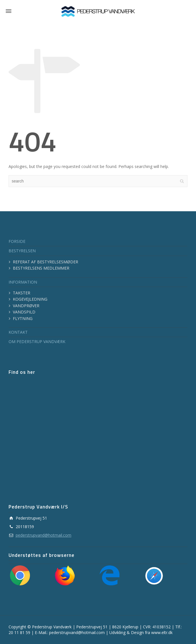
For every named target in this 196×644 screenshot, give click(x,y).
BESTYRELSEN (22, 251)
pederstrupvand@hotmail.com (44, 535)
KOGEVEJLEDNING (30, 299)
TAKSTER (22, 293)
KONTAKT (18, 332)
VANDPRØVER (26, 306)
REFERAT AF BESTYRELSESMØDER (46, 262)
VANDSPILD (24, 312)
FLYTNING (23, 318)
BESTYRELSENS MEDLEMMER (41, 268)
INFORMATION (23, 282)
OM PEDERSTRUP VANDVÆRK (37, 342)
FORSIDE (17, 241)
